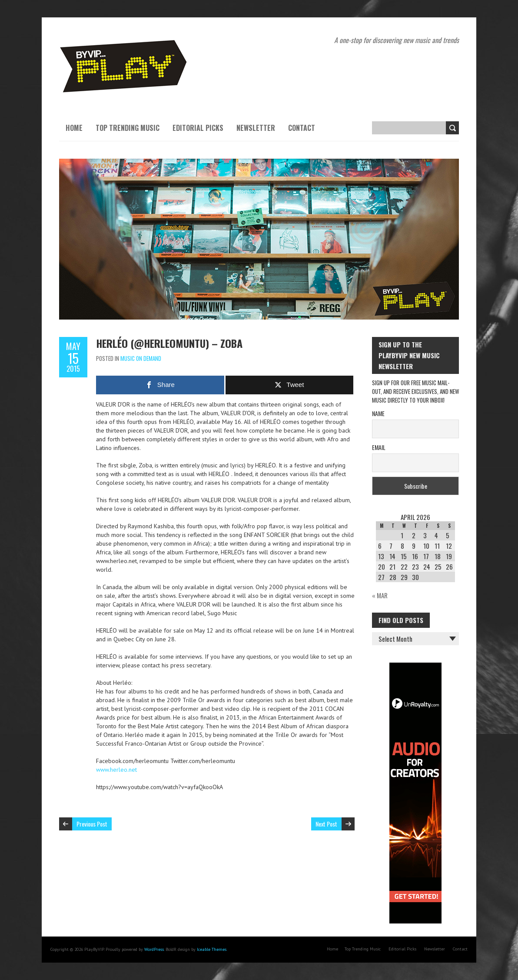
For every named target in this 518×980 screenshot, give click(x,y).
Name (378, 413)
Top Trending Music (128, 128)
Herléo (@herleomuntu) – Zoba (169, 343)
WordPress (154, 949)
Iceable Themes (212, 949)
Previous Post (92, 824)
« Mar (380, 595)
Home (74, 128)
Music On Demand (141, 358)
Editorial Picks (198, 128)
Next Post (326, 824)
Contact (302, 128)
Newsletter (256, 128)
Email (379, 447)
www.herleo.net (116, 770)
